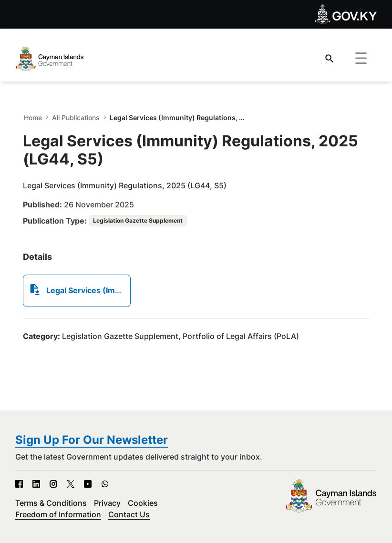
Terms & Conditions (51, 503)
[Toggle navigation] (361, 59)
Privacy (107, 503)
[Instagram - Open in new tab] (53, 484)
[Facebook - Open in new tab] (19, 484)
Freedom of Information (58, 514)
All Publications (76, 118)
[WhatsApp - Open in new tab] (105, 484)
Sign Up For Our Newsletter (92, 440)
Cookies (143, 503)
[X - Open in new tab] (71, 484)
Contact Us (129, 514)
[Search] (330, 58)
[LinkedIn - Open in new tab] (36, 484)
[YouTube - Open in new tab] (88, 484)
